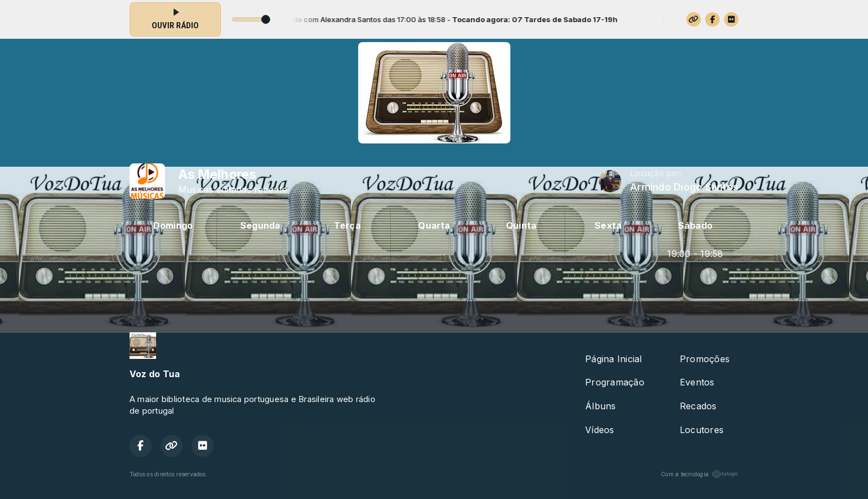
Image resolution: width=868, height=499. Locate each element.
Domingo (173, 225)
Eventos (697, 382)
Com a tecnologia (700, 474)
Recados (698, 406)
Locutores (702, 430)
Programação (615, 382)
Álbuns (600, 406)
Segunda (260, 225)
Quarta (434, 225)
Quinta (521, 225)
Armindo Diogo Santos (684, 187)
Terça (347, 225)
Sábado (695, 225)
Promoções (705, 359)
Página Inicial (613, 359)
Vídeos (600, 430)
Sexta (608, 225)
